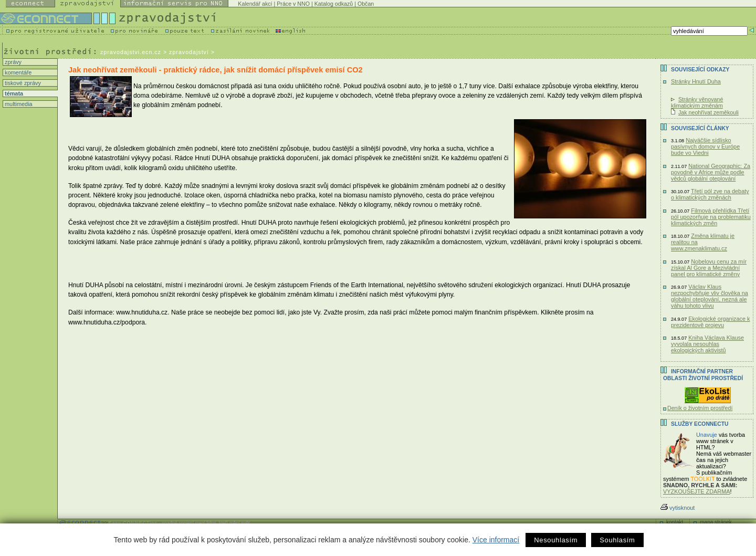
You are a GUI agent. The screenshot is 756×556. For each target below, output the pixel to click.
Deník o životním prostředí (700, 408)
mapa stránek (716, 522)
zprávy (12, 62)
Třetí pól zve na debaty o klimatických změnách (710, 194)
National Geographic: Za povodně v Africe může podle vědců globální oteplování (711, 172)
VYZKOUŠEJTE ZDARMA (697, 491)
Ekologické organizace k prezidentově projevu (711, 322)
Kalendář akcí (255, 4)
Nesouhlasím (556, 540)
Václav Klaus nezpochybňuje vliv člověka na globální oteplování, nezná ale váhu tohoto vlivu (710, 296)
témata (13, 93)
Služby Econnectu (700, 424)
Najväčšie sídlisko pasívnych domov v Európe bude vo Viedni (705, 146)
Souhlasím (617, 540)
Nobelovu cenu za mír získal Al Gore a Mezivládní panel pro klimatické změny (709, 268)
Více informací (496, 540)
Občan (366, 4)
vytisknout (678, 508)
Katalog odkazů (334, 4)
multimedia (18, 104)
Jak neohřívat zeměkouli (708, 112)
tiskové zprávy (22, 83)
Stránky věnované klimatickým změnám (697, 102)
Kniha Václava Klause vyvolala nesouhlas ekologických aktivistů (707, 344)
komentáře (17, 72)
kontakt (675, 522)
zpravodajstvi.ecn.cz (131, 52)
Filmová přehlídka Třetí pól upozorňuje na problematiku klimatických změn (711, 217)
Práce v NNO (293, 4)
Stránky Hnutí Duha (696, 81)
